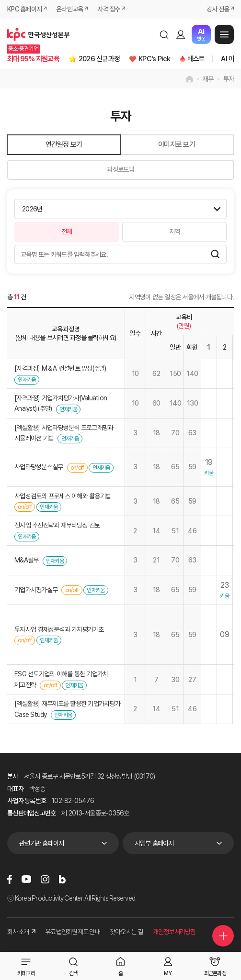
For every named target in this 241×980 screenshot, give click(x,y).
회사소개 (21, 932)
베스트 (196, 59)
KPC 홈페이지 (24, 9)
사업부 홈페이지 (154, 843)
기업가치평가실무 (36, 590)
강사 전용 (218, 9)
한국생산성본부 (38, 34)
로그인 (181, 34)
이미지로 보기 (177, 144)
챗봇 (201, 35)
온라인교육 (69, 9)
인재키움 (27, 380)
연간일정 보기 (64, 144)
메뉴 (224, 34)
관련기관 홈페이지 (41, 843)
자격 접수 (109, 9)
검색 (164, 34)
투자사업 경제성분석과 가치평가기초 (59, 629)
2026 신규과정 (99, 59)
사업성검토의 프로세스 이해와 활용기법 (63, 496)
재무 (208, 79)
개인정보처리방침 (174, 932)
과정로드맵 (120, 169)
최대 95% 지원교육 (33, 59)
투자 (229, 79)
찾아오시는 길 (126, 932)
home (189, 79)
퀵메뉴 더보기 (223, 936)
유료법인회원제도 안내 (73, 932)
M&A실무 (26, 560)
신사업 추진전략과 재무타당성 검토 (57, 525)
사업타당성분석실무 (39, 467)
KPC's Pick (155, 59)
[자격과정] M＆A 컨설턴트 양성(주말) (60, 368)
